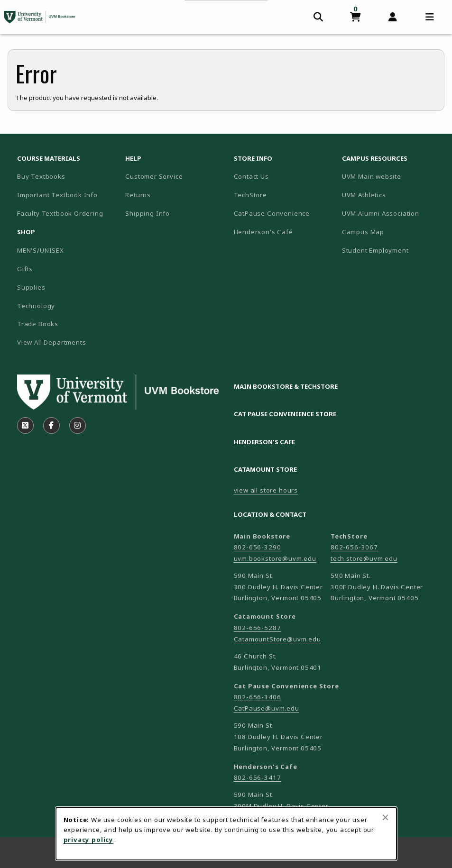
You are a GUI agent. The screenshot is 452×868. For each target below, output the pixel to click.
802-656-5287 (258, 628)
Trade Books (38, 324)
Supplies (31, 287)
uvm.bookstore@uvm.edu (275, 558)
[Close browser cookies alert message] (385, 817)
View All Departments (52, 342)
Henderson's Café (263, 232)
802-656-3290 (258, 547)
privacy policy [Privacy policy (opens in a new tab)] (89, 840)
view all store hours (266, 490)
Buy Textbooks (41, 176)
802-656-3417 (258, 777)
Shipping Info (148, 213)
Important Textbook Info (57, 195)
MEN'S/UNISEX (41, 250)
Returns (138, 195)
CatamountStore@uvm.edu (277, 639)
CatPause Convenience (272, 213)
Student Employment (392, 250)
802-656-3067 (354, 547)
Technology (36, 306)
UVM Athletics (392, 195)
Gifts (25, 269)
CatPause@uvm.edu (267, 708)
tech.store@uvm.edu (364, 558)
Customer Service (154, 176)
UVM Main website (392, 176)
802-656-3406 (258, 697)
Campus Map (392, 232)
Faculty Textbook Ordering (60, 213)
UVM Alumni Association (392, 213)
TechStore (250, 195)
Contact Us (251, 176)
